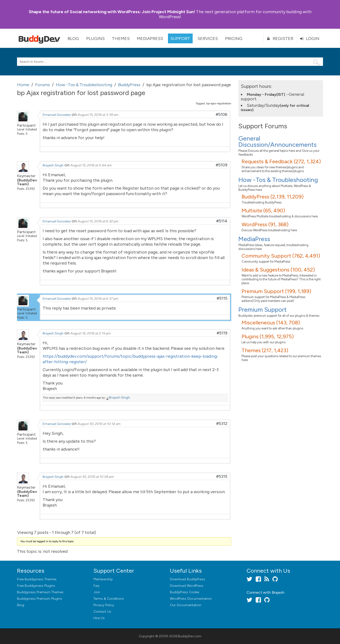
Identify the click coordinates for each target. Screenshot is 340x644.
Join (97, 592)
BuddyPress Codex (184, 592)
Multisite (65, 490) (263, 211)
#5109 (222, 165)
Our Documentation (186, 605)
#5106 (222, 114)
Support (180, 39)
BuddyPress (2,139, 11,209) (273, 197)
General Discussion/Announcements (277, 141)
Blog (73, 39)
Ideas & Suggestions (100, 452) (278, 270)
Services (208, 39)
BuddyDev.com (190, 636)
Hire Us (99, 618)
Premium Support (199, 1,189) (276, 291)
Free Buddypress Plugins (36, 586)
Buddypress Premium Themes (40, 592)
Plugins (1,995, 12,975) (268, 336)
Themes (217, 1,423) (265, 350)
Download (187, 579)
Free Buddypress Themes (37, 579)
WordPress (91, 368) (265, 224)
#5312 (222, 424)
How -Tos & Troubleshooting (278, 180)
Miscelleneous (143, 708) (271, 323)
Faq (96, 586)
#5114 (222, 221)
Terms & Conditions (109, 599)
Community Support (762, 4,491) (281, 256)
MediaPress (150, 39)
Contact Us (102, 612)
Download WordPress (187, 586)
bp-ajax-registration (219, 103)
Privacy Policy (104, 605)
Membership (103, 579)
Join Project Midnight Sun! (112, 12)
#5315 (222, 476)
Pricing (234, 39)
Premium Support (262, 310)
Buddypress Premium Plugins (40, 599)
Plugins (95, 39)
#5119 (222, 333)
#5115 (222, 298)
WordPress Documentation (191, 599)
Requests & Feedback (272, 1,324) (281, 161)
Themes (121, 39)
